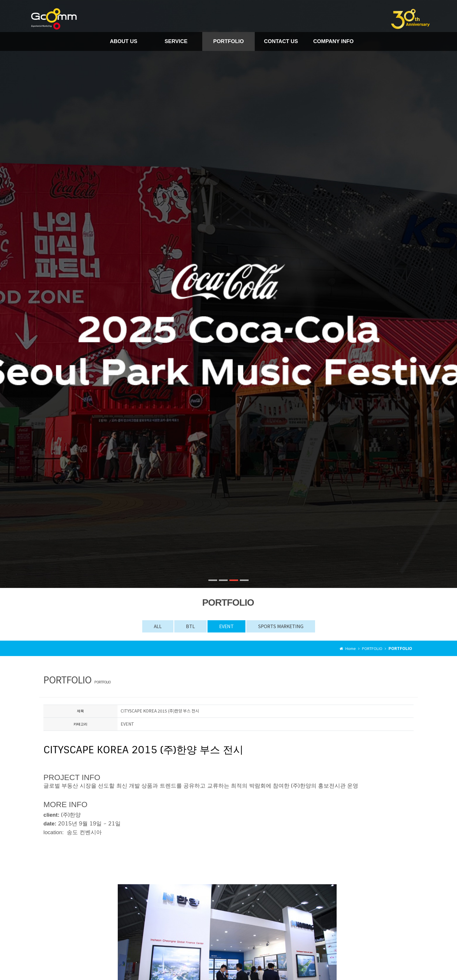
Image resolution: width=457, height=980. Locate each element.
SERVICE (176, 41)
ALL (158, 626)
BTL (190, 626)
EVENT (226, 626)
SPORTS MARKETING (281, 626)
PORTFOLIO (229, 41)
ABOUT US (124, 41)
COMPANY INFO (333, 41)
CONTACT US (281, 41)
